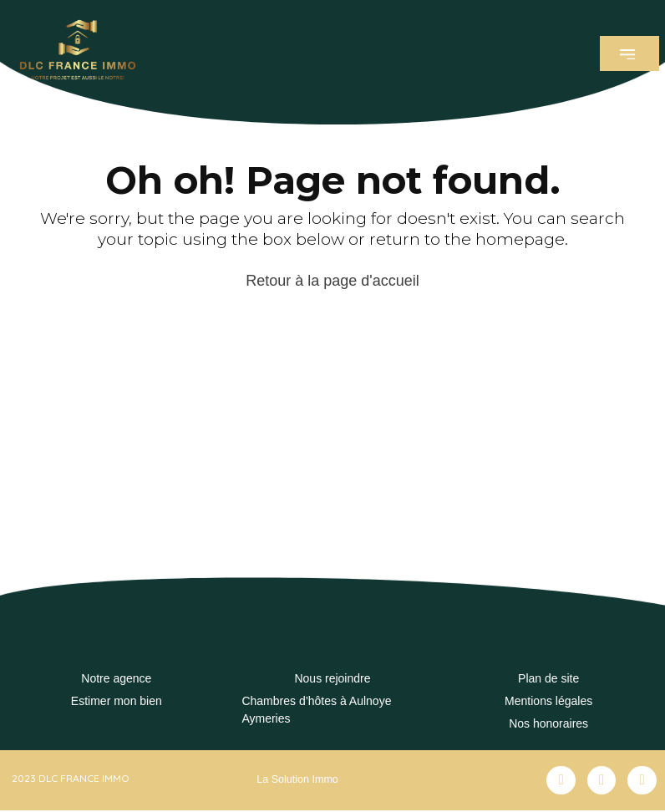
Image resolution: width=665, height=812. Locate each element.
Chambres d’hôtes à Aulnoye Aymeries (316, 710)
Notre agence (116, 678)
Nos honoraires (548, 723)
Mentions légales (548, 701)
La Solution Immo (295, 779)
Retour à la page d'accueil (332, 281)
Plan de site (548, 678)
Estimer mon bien (117, 701)
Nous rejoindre (332, 678)
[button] (629, 53)
